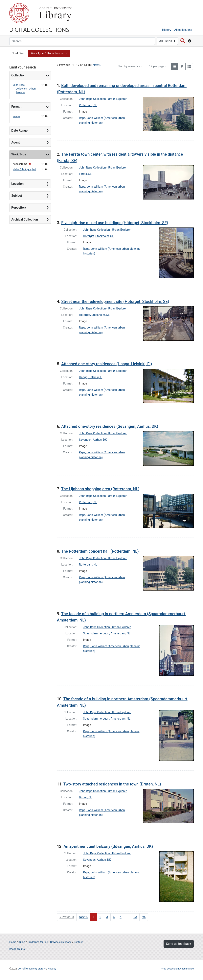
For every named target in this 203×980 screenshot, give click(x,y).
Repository (19, 208)
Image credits (17, 949)
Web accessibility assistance (178, 969)
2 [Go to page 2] (100, 917)
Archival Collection (25, 219)
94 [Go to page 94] (144, 917)
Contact (78, 942)
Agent (15, 142)
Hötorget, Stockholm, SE (98, 236)
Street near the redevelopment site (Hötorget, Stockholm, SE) (115, 302)
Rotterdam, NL (88, 105)
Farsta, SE (85, 174)
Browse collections (61, 942)
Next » (97, 65)
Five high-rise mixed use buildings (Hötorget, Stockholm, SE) (115, 223)
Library (55, 13)
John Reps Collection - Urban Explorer (24, 89)
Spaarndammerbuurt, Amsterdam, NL (107, 634)
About (22, 942)
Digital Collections (39, 29)
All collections (183, 30)
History (167, 30)
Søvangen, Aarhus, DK (93, 440)
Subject (17, 196)
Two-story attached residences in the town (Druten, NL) (112, 784)
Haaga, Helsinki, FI (91, 377)
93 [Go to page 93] (135, 917)
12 (157, 66)
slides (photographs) (24, 169)
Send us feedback (179, 944)
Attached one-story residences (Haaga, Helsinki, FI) (107, 364)
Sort (129, 66)
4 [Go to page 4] (114, 917)
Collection (18, 75)
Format (16, 107)
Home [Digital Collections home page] (13, 942)
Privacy (52, 969)
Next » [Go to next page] (83, 917)
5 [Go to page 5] (121, 917)
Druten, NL (86, 797)
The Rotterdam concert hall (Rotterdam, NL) (100, 551)
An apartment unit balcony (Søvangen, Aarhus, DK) (108, 846)
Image (16, 116)
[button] (49, 53)
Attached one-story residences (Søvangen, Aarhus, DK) (110, 426)
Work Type (19, 154)
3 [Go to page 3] (107, 917)
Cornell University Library (32, 969)
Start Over (18, 53)
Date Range (19, 131)
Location (17, 184)
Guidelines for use (38, 942)
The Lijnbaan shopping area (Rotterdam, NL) (100, 489)
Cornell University (19, 13)
